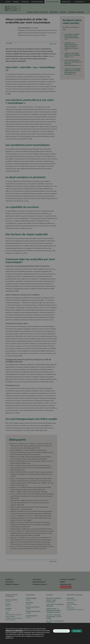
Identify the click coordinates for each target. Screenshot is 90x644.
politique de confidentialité (14, 631)
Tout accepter (77, 631)
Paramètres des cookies (61, 631)
